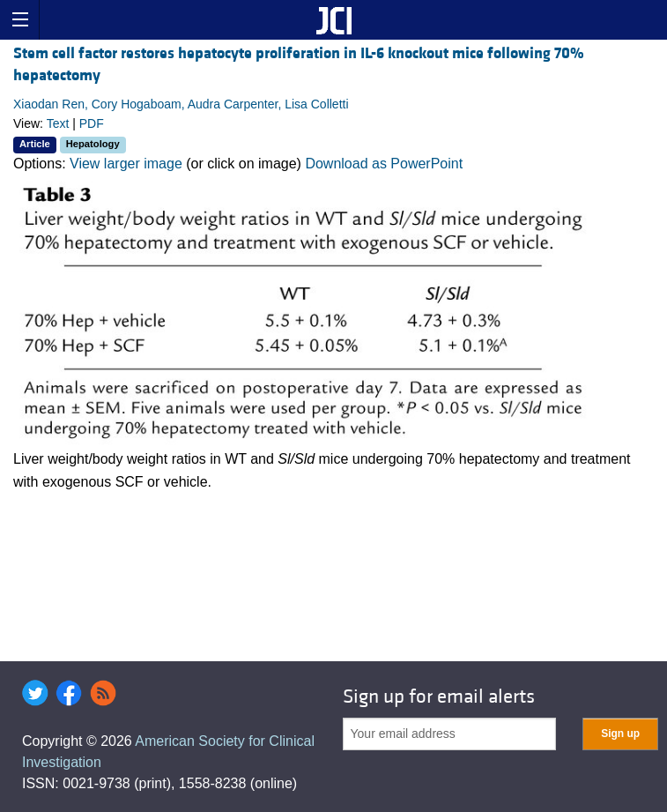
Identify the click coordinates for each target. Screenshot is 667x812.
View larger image (126, 164)
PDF (92, 123)
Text (58, 123)
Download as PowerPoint (384, 164)
